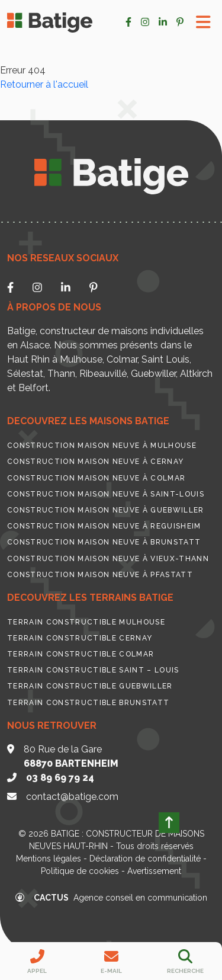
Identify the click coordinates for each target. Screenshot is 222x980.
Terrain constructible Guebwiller (90, 686)
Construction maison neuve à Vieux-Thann (108, 559)
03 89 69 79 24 (60, 778)
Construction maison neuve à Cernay (95, 462)
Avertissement (154, 871)
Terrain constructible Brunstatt (88, 703)
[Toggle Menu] (203, 22)
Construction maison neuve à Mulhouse (102, 446)
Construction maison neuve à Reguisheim (104, 526)
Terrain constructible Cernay (80, 638)
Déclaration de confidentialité (145, 859)
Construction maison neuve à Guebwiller (106, 510)
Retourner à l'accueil (44, 84)
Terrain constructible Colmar (81, 654)
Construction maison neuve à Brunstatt (104, 542)
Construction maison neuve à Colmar (96, 478)
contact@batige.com (72, 797)
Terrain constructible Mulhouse (86, 622)
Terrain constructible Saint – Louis (93, 670)
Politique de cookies (80, 871)
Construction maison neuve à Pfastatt (100, 575)
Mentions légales (49, 859)
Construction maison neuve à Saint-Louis (106, 494)
